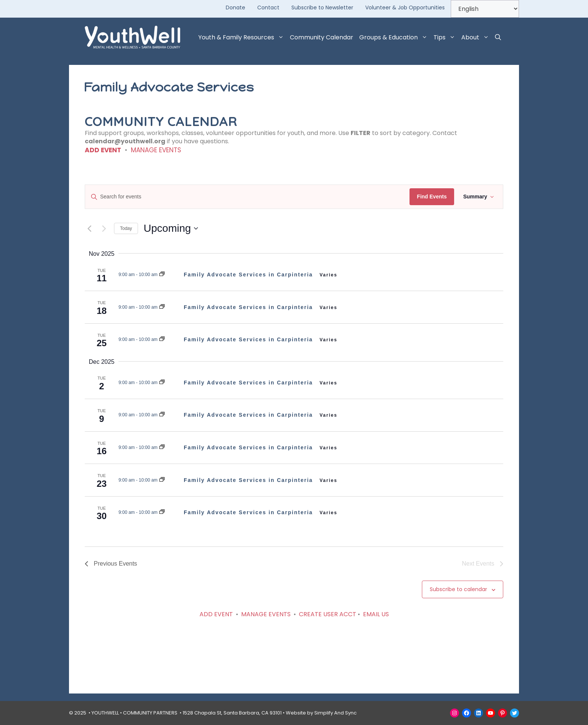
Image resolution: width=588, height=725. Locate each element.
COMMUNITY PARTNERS (150, 713)
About (477, 38)
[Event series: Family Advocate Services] (162, 275)
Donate (235, 8)
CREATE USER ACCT (328, 614)
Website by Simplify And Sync (321, 713)
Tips (446, 38)
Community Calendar (322, 37)
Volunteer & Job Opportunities (405, 8)
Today (126, 228)
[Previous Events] (89, 228)
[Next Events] (104, 228)
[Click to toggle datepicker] (171, 228)
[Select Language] (485, 9)
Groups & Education (395, 38)
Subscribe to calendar (458, 589)
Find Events (432, 197)
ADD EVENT (103, 150)
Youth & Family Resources (243, 38)
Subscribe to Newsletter (322, 8)
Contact (268, 8)
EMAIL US (376, 614)
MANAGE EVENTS (156, 150)
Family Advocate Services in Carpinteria (249, 275)
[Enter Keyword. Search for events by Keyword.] (247, 197)
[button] (498, 38)
